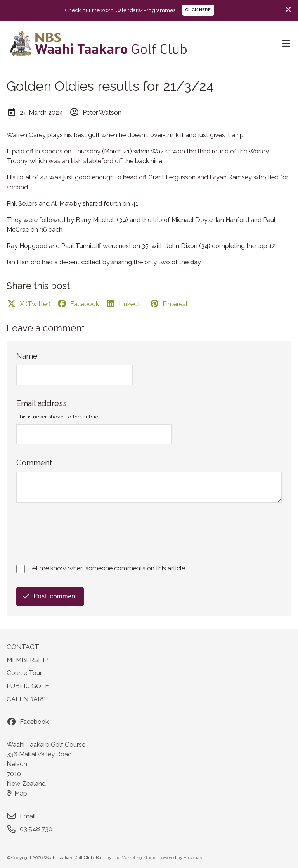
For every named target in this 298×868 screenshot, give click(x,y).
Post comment (50, 596)
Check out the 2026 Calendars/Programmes (120, 10)
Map (17, 793)
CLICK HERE (198, 10)
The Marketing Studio (134, 858)
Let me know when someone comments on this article (107, 568)
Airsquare (193, 858)
